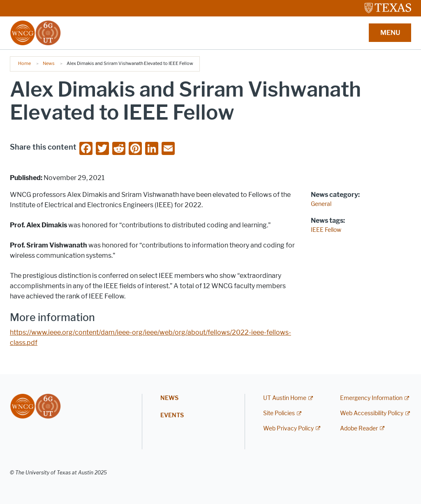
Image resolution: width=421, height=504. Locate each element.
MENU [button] (390, 33)
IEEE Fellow (326, 230)
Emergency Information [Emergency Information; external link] (371, 398)
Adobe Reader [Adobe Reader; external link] (359, 429)
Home (24, 63)
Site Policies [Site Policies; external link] (279, 413)
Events (172, 415)
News (49, 63)
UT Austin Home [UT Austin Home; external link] (285, 398)
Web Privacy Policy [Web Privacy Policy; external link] (288, 429)
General (321, 204)
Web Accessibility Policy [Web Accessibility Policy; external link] (372, 413)
